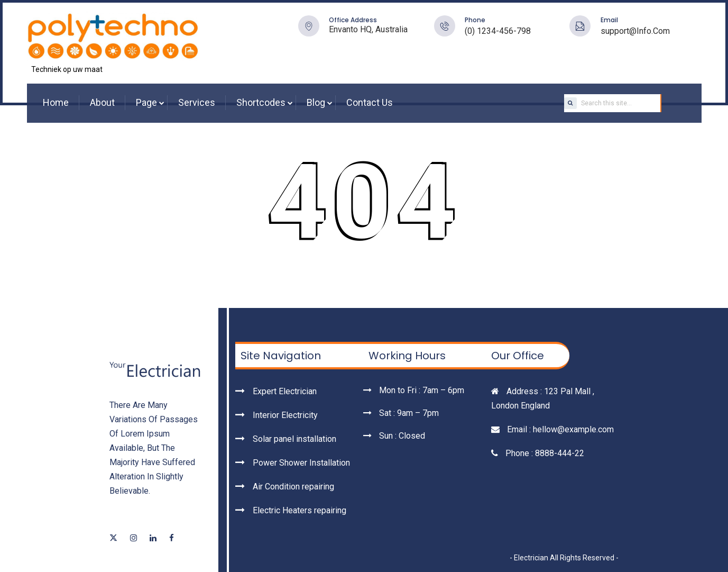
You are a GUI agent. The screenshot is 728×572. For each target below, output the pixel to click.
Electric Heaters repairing (300, 510)
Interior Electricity (285, 415)
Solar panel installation (294, 439)
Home (56, 102)
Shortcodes (261, 102)
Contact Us (370, 102)
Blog (316, 102)
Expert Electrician (285, 391)
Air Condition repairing (293, 487)
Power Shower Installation (301, 463)
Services (197, 102)
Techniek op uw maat (67, 69)
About (102, 102)
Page (146, 102)
